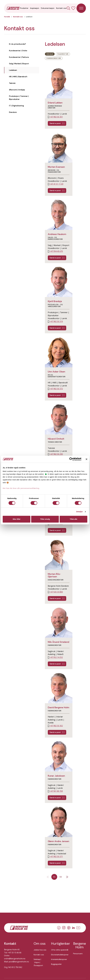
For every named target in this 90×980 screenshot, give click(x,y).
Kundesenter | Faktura (19, 57)
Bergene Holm (80, 945)
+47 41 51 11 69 (56, 184)
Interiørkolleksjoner (59, 959)
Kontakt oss (61, 8)
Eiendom (13, 112)
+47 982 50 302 (56, 726)
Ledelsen (13, 70)
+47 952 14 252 (56, 657)
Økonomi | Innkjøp (17, 90)
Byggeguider (56, 964)
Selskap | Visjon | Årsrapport (38, 962)
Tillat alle (73, 519)
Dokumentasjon (48, 8)
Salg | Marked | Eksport (19, 64)
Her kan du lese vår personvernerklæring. (21, 488)
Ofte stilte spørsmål (60, 950)
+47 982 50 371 (56, 856)
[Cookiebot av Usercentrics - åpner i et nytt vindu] (71, 459)
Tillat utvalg (45, 519)
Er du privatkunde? (17, 44)
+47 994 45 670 (56, 251)
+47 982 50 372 (56, 389)
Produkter (24, 8)
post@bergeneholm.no (19, 962)
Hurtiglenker (60, 944)
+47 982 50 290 (56, 454)
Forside (7, 17)
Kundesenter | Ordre (18, 51)
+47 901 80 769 (56, 791)
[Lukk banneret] (86, 459)
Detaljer (80, 512)
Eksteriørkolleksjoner (60, 955)
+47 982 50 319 (56, 321)
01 (54, 877)
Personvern (78, 954)
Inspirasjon (35, 8)
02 (61, 877)
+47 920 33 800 (56, 592)
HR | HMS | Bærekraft (18, 77)
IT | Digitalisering (16, 106)
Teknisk (12, 83)
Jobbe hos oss (40, 950)
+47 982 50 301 (56, 117)
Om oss (40, 944)
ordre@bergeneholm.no (15, 959)
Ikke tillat (17, 519)
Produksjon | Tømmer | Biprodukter (19, 98)
